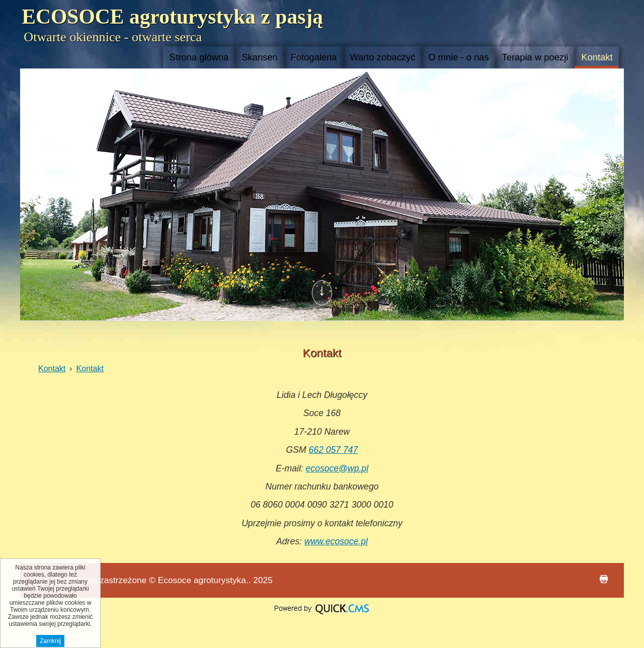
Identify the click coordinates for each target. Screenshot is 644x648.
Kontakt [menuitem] (597, 57)
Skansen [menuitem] (260, 57)
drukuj (604, 579)
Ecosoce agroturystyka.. (205, 580)
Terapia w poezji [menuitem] (535, 57)
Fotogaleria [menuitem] (314, 57)
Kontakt (52, 369)
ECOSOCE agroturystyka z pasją (172, 17)
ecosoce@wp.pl (337, 468)
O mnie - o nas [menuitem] (459, 57)
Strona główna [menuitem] (199, 57)
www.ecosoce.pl (336, 541)
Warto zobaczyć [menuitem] (382, 57)
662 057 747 (334, 450)
